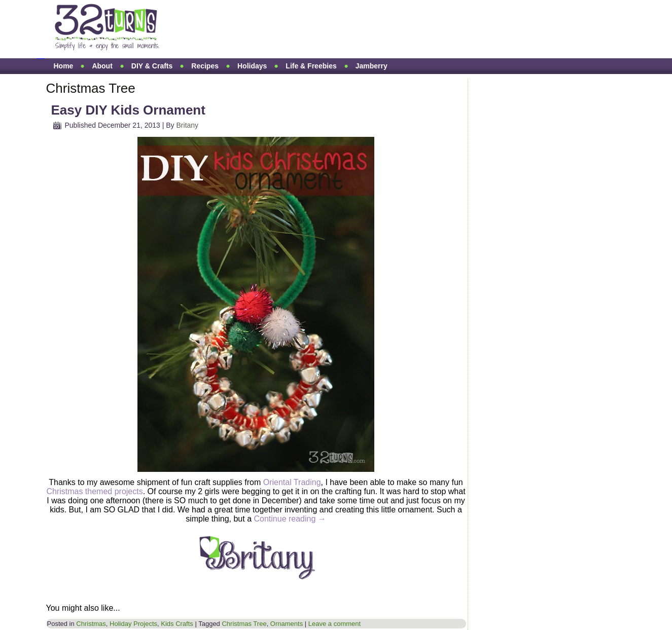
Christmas (91, 624)
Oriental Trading (292, 482)
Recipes (205, 66)
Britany (188, 125)
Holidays (252, 66)
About (102, 66)
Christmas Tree (244, 624)
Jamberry (372, 66)
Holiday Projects (133, 624)
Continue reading (290, 519)
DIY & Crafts (152, 66)
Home (64, 66)
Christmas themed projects (94, 491)
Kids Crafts (177, 624)
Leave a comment (334, 624)
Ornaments (287, 624)
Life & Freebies (311, 66)
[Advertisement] (364, 29)
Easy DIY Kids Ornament (128, 110)
